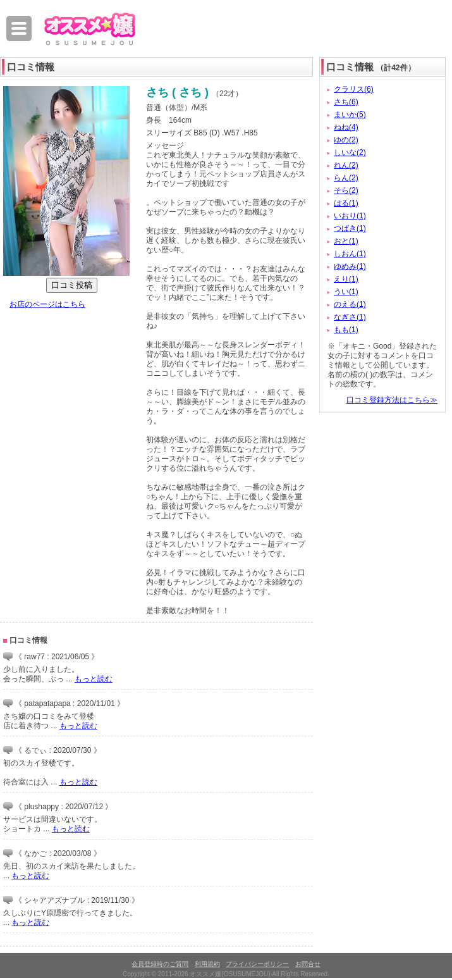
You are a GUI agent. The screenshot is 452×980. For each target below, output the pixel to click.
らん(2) (346, 178)
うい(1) (346, 292)
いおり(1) (350, 216)
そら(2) (346, 190)
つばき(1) (350, 228)
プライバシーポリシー (257, 964)
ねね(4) (346, 127)
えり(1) (346, 279)
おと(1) (346, 241)
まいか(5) (350, 115)
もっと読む (94, 679)
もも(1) (346, 330)
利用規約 (207, 964)
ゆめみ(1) (350, 266)
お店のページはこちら (47, 304)
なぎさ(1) (350, 317)
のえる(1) (350, 304)
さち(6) (346, 102)
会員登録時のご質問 (160, 964)
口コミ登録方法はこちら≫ (392, 400)
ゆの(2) (346, 140)
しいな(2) (350, 152)
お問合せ (308, 964)
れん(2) (346, 165)
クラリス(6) (354, 89)
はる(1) (346, 203)
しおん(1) (350, 254)
